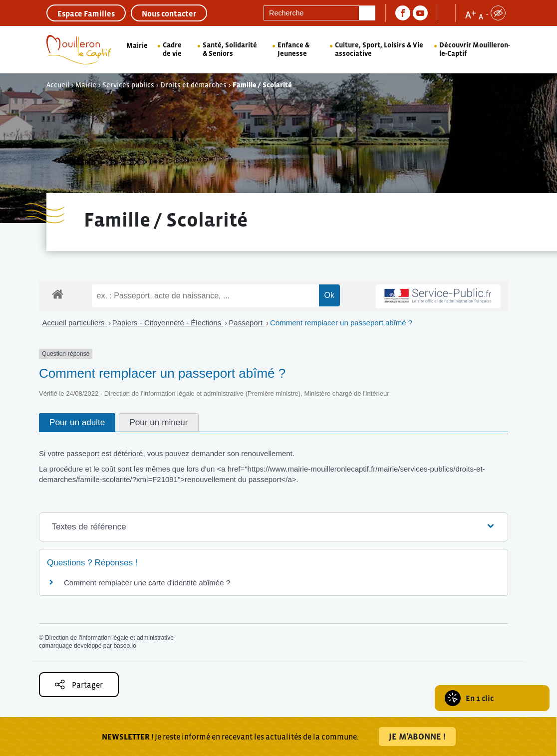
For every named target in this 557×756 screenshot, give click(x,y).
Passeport (247, 323)
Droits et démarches (193, 85)
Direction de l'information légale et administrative (109, 638)
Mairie (137, 45)
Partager (79, 684)
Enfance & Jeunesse (293, 49)
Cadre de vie (172, 49)
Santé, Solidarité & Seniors (230, 49)
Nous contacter (169, 13)
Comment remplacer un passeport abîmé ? (341, 323)
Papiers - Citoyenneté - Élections (168, 323)
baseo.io (125, 646)
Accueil (58, 85)
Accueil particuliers (75, 323)
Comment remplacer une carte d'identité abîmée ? (147, 583)
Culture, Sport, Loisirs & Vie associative (379, 49)
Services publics (128, 85)
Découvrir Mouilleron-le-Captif (475, 49)
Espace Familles (86, 13)
